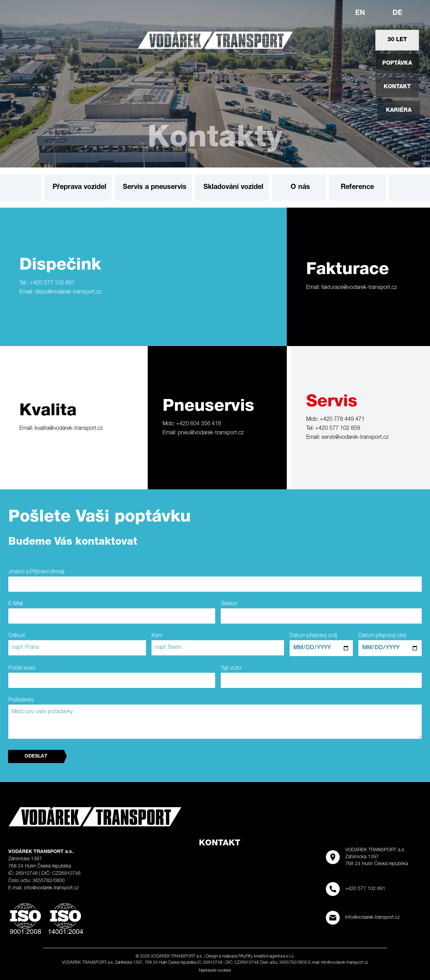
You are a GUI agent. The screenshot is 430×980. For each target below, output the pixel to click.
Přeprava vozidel (79, 188)
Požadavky (21, 700)
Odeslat (36, 756)
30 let (397, 40)
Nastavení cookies (215, 971)
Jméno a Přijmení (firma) (36, 572)
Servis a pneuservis (155, 188)
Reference (357, 188)
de (397, 13)
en (360, 13)
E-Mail (16, 604)
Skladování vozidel (233, 188)
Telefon (229, 604)
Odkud (16, 636)
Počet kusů (22, 669)
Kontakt (407, 87)
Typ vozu (231, 669)
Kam (157, 636)
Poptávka (399, 64)
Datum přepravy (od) (313, 636)
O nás (300, 188)
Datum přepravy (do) (382, 636)
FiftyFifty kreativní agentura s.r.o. (267, 956)
